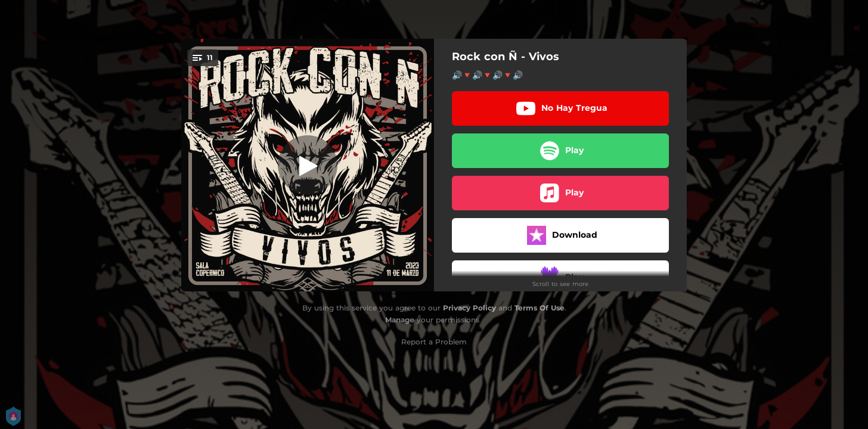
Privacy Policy (469, 308)
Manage (400, 320)
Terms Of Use (540, 308)
